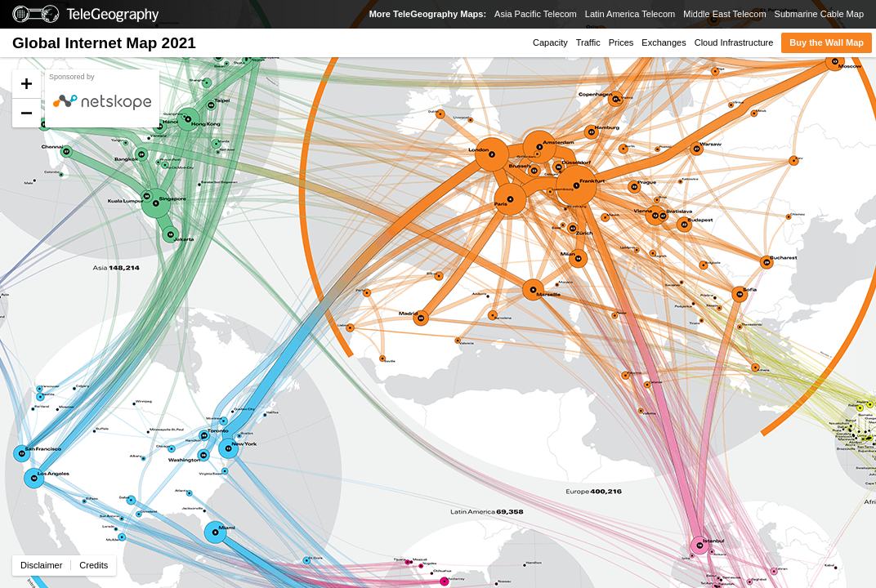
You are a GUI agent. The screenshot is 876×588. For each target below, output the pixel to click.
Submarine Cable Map (819, 14)
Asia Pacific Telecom (536, 14)
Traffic (588, 42)
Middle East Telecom (724, 14)
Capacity (550, 42)
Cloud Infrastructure (734, 42)
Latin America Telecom (630, 14)
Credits (94, 565)
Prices (621, 42)
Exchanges (664, 42)
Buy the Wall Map (827, 42)
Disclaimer (41, 565)
